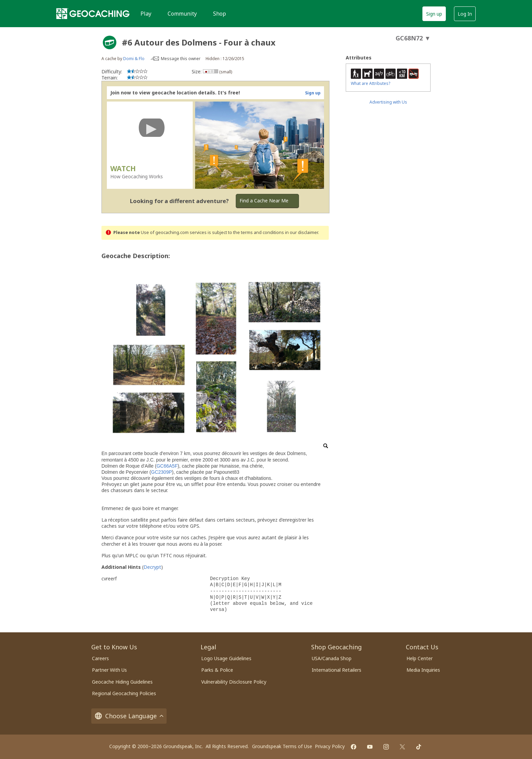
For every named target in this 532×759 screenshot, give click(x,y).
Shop (220, 14)
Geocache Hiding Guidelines (122, 682)
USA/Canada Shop (332, 658)
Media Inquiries (423, 670)
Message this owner (181, 59)
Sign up (434, 14)
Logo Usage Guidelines (226, 658)
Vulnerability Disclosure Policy (234, 682)
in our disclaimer (301, 232)
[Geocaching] (93, 14)
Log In (465, 14)
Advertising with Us (388, 102)
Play (146, 14)
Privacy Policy (330, 746)
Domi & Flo (134, 59)
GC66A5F (167, 466)
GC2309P (161, 472)
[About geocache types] (110, 42)
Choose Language (129, 716)
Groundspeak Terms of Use (282, 746)
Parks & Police (217, 670)
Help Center (420, 658)
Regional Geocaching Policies (124, 693)
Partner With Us (109, 670)
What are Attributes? (370, 83)
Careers (100, 658)
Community (182, 14)
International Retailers (337, 670)
